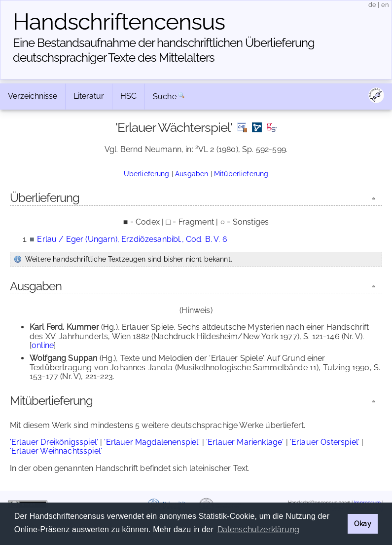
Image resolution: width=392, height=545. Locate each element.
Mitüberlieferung (241, 174)
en (385, 5)
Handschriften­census (119, 22)
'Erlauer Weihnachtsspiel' (56, 451)
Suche (165, 97)
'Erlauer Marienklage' (245, 442)
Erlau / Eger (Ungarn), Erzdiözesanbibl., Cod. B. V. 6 (132, 239)
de (372, 5)
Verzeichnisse (33, 96)
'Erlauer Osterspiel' (325, 442)
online (43, 345)
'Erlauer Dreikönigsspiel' (54, 442)
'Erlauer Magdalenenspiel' (152, 442)
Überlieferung (147, 174)
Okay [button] (363, 524)
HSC (128, 96)
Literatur (89, 96)
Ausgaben (192, 174)
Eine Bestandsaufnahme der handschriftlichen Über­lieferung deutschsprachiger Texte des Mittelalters (164, 50)
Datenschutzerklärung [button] (258, 529)
